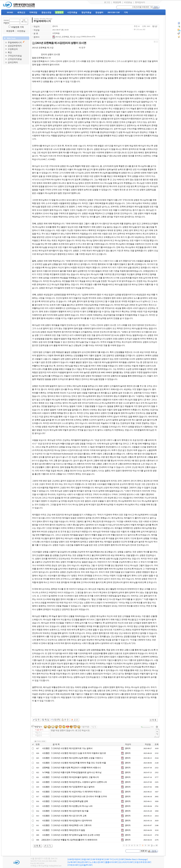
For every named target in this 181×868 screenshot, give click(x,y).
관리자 (55, 26)
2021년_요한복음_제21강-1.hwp (66, 37)
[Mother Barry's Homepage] (136, 859)
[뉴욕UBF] (72, 862)
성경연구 (59, 12)
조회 (157, 744)
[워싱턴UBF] (83, 862)
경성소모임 (46, 12)
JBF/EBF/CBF (114, 12)
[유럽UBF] (86, 859)
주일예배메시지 (15, 42)
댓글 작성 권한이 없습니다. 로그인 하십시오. (103, 733)
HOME (10, 12)
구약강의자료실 (15, 56)
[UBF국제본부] (98, 859)
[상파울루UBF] (86, 865)
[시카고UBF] (119, 859)
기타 (126, 12)
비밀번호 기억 (18, 27)
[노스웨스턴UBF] (97, 862)
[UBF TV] (109, 859)
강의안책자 (13, 62)
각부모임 (33, 12)
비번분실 (128, 2)
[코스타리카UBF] (126, 862)
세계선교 (21, 12)
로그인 (107, 2)
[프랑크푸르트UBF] (143, 862)
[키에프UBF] (73, 865)
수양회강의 (13, 49)
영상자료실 (86, 12)
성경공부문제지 (15, 46)
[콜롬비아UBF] (111, 862)
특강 (10, 52)
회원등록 (117, 2)
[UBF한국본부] (74, 859)
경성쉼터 (99, 12)
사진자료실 (72, 12)
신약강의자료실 (15, 59)
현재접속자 (140, 2)
